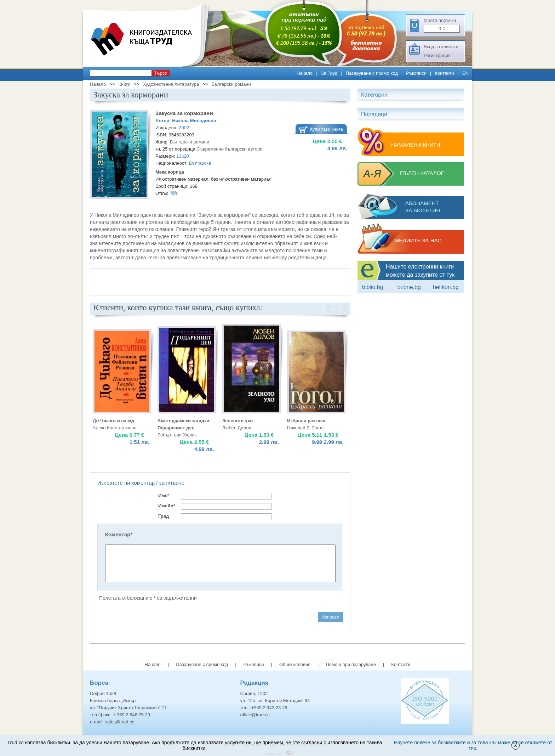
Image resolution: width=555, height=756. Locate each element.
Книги (124, 84)
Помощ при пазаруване (351, 664)
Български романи (231, 84)
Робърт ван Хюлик (177, 435)
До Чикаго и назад (113, 421)
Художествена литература (171, 84)
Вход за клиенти (441, 47)
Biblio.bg (373, 287)
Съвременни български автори (229, 149)
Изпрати (330, 617)
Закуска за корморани (184, 113)
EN (465, 73)
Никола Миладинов (194, 121)
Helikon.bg (446, 287)
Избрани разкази (306, 421)
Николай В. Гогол (305, 428)
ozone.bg (409, 287)
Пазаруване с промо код (372, 73)
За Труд (329, 73)
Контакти (444, 73)
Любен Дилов (237, 428)
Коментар (119, 534)
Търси (161, 73)
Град (164, 516)
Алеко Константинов (115, 428)
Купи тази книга (326, 129)
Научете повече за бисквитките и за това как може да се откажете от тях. (473, 745)
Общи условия (295, 664)
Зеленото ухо (238, 421)
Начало (305, 73)
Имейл (167, 506)
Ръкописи (416, 73)
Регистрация (437, 55)
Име (164, 495)
